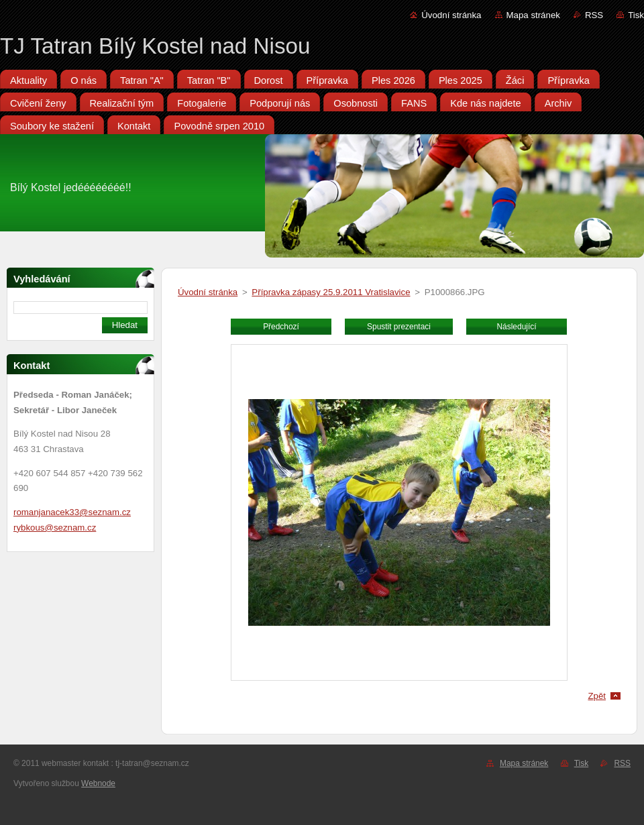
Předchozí (281, 327)
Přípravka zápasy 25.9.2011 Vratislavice (331, 292)
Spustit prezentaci (399, 327)
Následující (516, 327)
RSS (594, 15)
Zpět (597, 696)
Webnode (98, 783)
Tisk (636, 15)
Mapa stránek (533, 15)
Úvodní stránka (451, 15)
